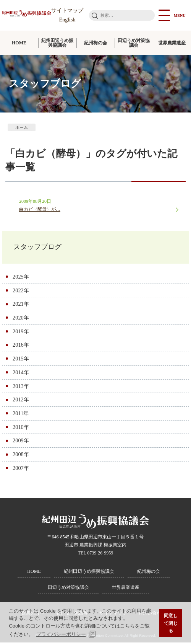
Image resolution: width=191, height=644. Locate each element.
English (67, 20)
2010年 (21, 429)
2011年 (21, 415)
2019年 (21, 333)
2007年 (21, 470)
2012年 (21, 401)
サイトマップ (67, 11)
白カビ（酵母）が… (40, 209)
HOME (19, 43)
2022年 (21, 292)
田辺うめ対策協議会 (134, 43)
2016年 (21, 346)
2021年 (21, 305)
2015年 (21, 360)
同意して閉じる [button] (171, 623)
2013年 (21, 387)
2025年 (21, 278)
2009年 (21, 442)
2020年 (21, 319)
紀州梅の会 (95, 43)
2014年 (21, 374)
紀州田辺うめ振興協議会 (57, 43)
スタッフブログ (43, 248)
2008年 (21, 456)
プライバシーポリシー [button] (61, 634)
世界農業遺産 (172, 43)
